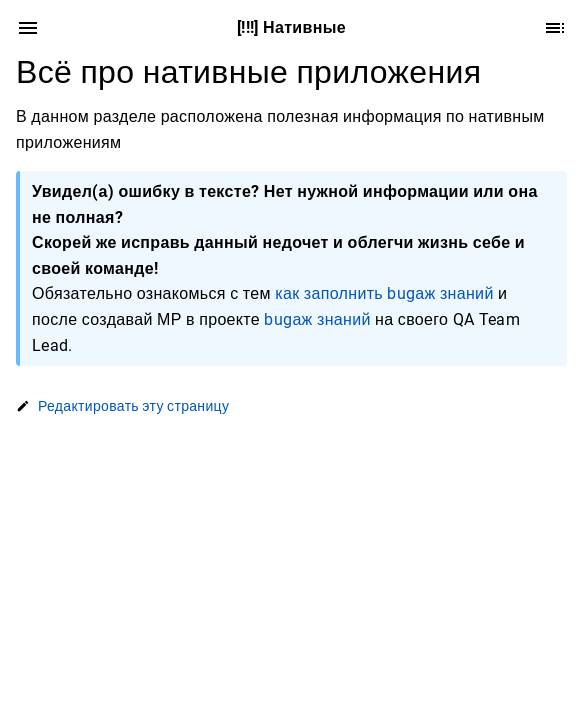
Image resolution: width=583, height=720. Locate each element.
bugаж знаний (317, 319)
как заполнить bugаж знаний (384, 294)
